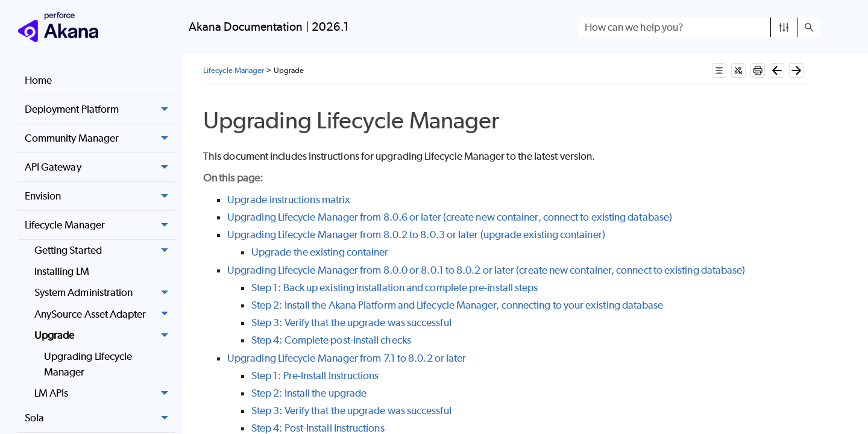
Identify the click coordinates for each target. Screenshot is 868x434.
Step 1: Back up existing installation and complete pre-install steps (395, 288)
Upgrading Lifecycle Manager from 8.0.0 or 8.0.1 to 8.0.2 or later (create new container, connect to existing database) (486, 270)
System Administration (105, 293)
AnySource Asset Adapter (105, 314)
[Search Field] (699, 27)
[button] (784, 27)
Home (38, 80)
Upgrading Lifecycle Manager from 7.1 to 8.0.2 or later (347, 358)
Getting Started (105, 250)
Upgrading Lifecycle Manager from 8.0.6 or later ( (337, 217)
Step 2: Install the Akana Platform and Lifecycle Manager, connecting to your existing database (458, 305)
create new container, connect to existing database (558, 217)
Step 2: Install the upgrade (309, 393)
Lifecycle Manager (100, 225)
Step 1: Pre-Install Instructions (315, 376)
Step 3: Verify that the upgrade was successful (351, 322)
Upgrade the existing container (320, 252)
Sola (100, 418)
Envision (100, 197)
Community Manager (100, 139)
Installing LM (62, 271)
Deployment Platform (100, 110)
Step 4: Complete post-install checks (331, 340)
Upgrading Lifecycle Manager (88, 364)
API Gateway (100, 168)
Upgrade (105, 335)
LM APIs (105, 393)
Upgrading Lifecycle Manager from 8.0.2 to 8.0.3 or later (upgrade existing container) (416, 234)
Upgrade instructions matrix (289, 200)
